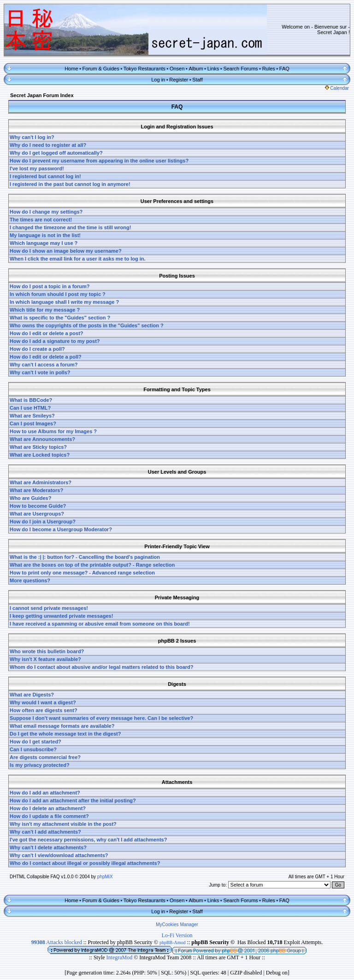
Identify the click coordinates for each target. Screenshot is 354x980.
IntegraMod (120, 957)
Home (71, 69)
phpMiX (105, 877)
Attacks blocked (57, 942)
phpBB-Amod (173, 942)
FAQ (284, 69)
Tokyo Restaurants (145, 69)
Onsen (177, 69)
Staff (197, 80)
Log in (158, 80)
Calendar (337, 88)
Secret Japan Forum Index (42, 95)
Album (196, 69)
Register (179, 80)
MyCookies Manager (177, 925)
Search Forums (240, 69)
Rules (269, 69)
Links (213, 69)
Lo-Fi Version (177, 935)
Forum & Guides (101, 69)
